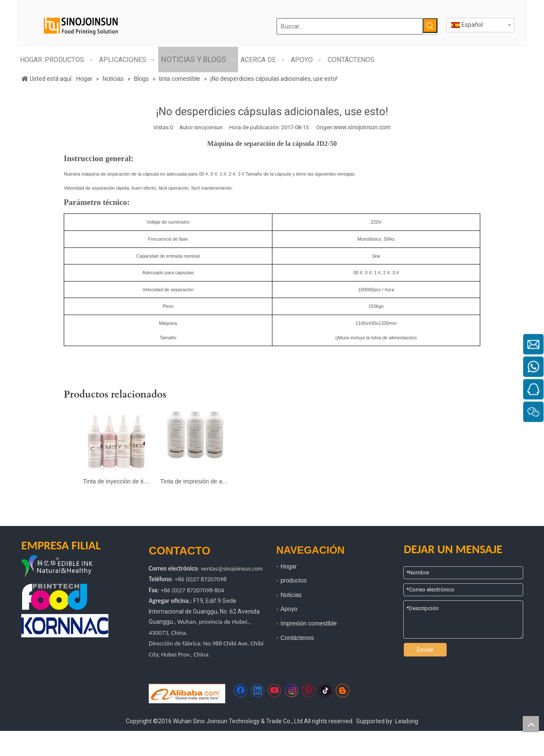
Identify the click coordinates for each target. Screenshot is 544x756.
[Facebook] (241, 691)
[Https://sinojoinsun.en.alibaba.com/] (187, 693)
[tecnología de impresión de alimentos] (55, 597)
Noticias (291, 595)
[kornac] (65, 626)
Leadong (407, 721)
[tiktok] (326, 691)
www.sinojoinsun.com (362, 127)
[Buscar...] (350, 26)
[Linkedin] (258, 691)
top (531, 724)
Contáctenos (297, 638)
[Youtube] (275, 691)
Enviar (425, 650)
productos (293, 580)
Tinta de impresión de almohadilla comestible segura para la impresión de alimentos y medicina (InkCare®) (195, 481)
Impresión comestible (309, 623)
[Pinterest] (309, 691)
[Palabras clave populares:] (430, 26)
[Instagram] (292, 691)
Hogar (289, 566)
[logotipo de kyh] (70, 567)
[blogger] (343, 691)
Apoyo (289, 609)
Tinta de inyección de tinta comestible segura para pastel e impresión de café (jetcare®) (117, 481)
